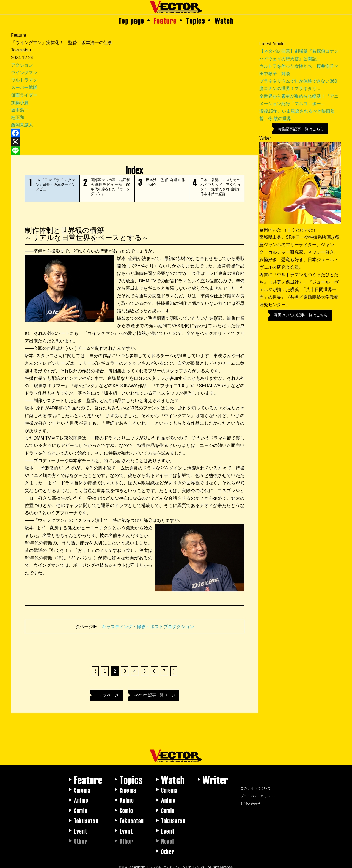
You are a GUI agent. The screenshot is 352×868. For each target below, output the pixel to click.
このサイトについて (256, 785)
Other (168, 848)
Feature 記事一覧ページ (154, 692)
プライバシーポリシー (257, 793)
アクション (22, 65)
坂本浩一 (20, 110)
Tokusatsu (86, 818)
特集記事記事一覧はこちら (301, 129)
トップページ (107, 692)
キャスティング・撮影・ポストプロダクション (148, 624)
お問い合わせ (251, 801)
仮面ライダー (24, 95)
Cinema (82, 787)
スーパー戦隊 (24, 87)
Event (81, 828)
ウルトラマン (24, 80)
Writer (215, 777)
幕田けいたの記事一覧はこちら (301, 315)
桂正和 (18, 117)
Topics (196, 20)
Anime (81, 797)
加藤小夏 (20, 103)
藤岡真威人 (22, 125)
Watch (224, 20)
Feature (165, 20)
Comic (81, 807)
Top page (131, 20)
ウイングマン (24, 73)
